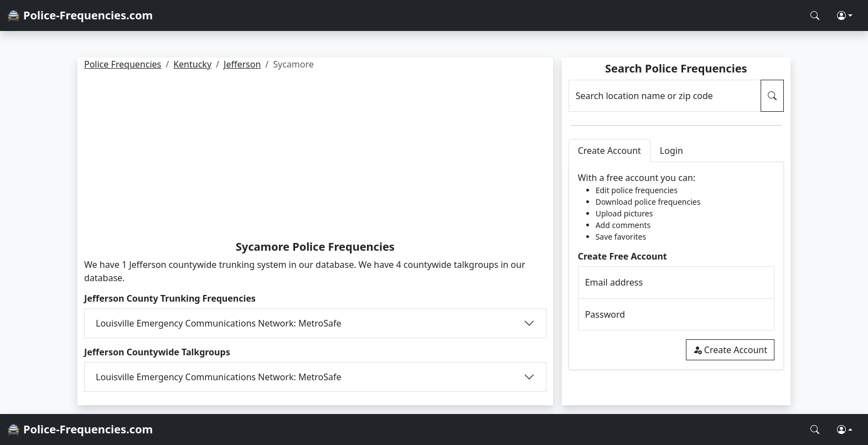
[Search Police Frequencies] (815, 15)
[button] (845, 15)
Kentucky (192, 64)
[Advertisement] (315, 157)
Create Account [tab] (609, 151)
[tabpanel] (676, 266)
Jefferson (242, 64)
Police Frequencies (123, 64)
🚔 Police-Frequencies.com (80, 15)
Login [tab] (671, 151)
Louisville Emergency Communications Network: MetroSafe (218, 323)
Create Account (730, 350)
